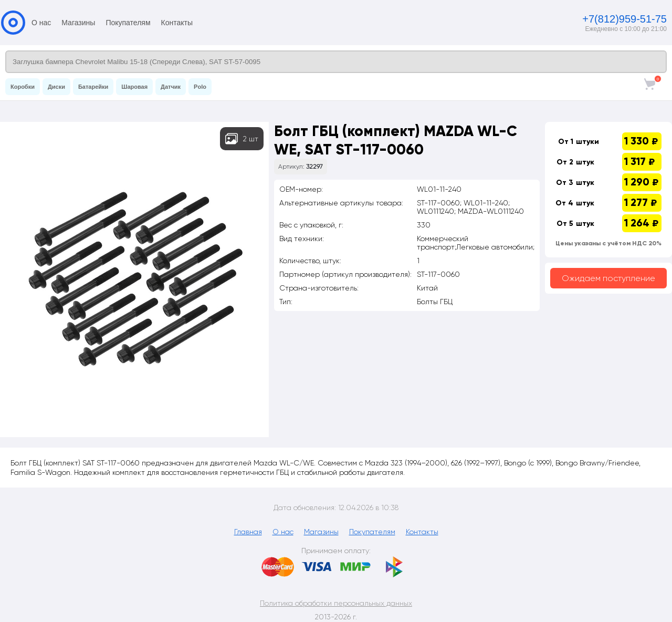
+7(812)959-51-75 (624, 19)
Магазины (78, 23)
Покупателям (128, 23)
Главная (248, 532)
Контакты (177, 23)
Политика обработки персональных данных (336, 603)
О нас (41, 23)
